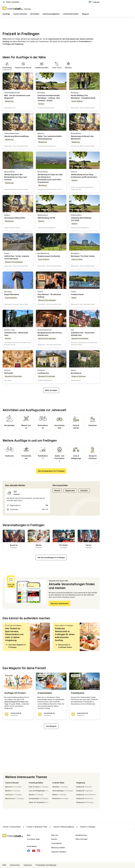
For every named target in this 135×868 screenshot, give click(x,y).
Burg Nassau (76, 373)
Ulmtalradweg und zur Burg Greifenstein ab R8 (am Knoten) (84, 176)
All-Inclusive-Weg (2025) (15, 218)
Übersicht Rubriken (59, 852)
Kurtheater (9, 373)
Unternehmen (56, 843)
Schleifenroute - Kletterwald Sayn (16, 334)
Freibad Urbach (77, 294)
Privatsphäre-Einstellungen (46, 865)
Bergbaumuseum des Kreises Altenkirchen (50, 334)
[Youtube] (34, 851)
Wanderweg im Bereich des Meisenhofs (82, 137)
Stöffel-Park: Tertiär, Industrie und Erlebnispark (17, 257)
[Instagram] (39, 851)
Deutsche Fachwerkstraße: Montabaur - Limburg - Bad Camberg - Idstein (49, 98)
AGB (4, 865)
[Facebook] (29, 851)
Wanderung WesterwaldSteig (17, 136)
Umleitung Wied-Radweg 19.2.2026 (81, 219)
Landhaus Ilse (43, 373)
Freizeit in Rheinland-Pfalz (35, 827)
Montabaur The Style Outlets (83, 256)
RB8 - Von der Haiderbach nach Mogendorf (17, 97)
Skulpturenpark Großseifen (49, 256)
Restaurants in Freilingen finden (63, 646)
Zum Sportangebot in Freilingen (15, 646)
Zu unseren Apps (33, 839)
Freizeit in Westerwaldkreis (61, 827)
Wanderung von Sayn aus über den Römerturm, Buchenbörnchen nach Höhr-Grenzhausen (50, 178)
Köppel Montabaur (12, 294)
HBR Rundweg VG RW (46, 218)
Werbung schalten (58, 848)
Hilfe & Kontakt (82, 839)
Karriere (54, 839)
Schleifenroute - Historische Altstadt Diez (83, 334)
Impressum (28, 865)
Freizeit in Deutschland (12, 827)
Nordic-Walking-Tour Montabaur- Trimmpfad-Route (83, 97)
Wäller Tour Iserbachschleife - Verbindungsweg (50, 137)
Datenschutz (15, 865)
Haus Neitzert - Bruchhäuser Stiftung (49, 296)
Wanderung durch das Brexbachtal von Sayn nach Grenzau (16, 177)
